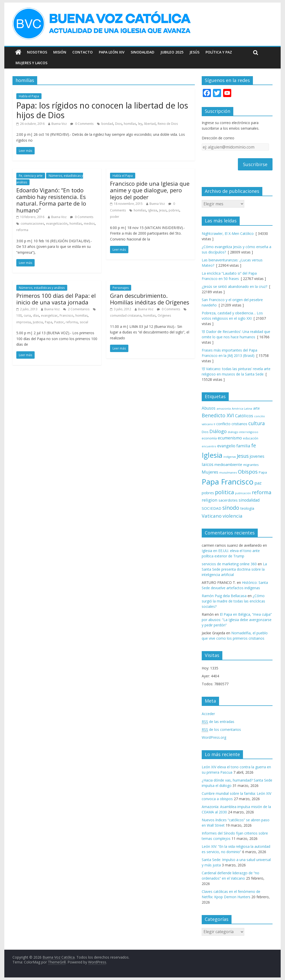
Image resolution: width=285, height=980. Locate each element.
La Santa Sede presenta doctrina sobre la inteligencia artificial (234, 569)
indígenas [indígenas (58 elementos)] (230, 457)
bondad (107, 124)
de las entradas (218, 722)
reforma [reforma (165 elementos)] (262, 492)
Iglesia (153, 210)
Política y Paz (219, 52)
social (84, 322)
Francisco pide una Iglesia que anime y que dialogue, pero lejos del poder (150, 190)
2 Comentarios (76, 309)
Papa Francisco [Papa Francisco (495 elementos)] (228, 482)
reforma (22, 230)
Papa (49, 322)
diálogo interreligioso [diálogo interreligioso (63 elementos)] (243, 432)
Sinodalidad (142, 52)
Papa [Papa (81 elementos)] (263, 472)
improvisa (24, 322)
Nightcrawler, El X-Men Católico (228, 233)
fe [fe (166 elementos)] (254, 445)
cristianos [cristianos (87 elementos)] (239, 424)
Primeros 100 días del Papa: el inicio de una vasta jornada (56, 299)
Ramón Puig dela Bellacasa (224, 596)
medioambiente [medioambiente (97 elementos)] (228, 464)
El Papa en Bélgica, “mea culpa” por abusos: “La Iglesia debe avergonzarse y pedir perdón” (237, 620)
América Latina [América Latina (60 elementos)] (242, 408)
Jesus (163, 210)
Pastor (59, 322)
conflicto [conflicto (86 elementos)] (223, 424)
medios (89, 224)
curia (27, 316)
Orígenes (164, 316)
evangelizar (49, 316)
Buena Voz (59, 124)
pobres (174, 210)
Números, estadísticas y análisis (42, 288)
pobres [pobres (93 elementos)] (208, 493)
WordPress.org (214, 737)
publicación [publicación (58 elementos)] (243, 493)
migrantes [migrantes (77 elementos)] (251, 465)
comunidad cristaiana (126, 316)
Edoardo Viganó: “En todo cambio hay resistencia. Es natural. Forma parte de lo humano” (51, 200)
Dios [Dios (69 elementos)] (205, 432)
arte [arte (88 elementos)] (256, 408)
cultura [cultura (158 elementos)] (257, 423)
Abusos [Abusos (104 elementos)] (209, 408)
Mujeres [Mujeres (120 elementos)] (210, 472)
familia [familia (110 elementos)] (243, 446)
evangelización (57, 224)
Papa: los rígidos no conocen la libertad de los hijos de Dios (102, 110)
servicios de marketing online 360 (229, 564)
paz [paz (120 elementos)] (258, 483)
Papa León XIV (112, 52)
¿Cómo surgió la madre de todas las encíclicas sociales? (233, 601)
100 (19, 316)
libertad (150, 124)
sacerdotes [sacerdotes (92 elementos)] (228, 500)
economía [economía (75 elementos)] (209, 438)
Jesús (194, 52)
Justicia (38, 322)
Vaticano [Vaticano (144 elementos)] (212, 516)
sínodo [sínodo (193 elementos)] (231, 508)
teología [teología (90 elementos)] (247, 508)
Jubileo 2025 (172, 52)
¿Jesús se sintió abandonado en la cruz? (234, 286)
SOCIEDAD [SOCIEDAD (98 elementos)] (212, 508)
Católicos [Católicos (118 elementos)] (244, 416)
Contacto (83, 52)
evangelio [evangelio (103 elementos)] (226, 446)
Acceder (208, 714)
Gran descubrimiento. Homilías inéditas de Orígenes (150, 299)
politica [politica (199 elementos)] (225, 492)
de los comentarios (221, 730)
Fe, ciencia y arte (31, 176)
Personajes (121, 288)
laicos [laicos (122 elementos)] (208, 464)
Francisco (66, 316)
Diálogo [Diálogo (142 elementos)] (218, 431)
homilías (130, 124)
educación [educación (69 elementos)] (251, 438)
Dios (118, 124)
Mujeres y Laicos (31, 63)
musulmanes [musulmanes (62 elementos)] (228, 472)
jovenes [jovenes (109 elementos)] (257, 456)
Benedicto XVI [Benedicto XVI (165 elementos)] (218, 415)
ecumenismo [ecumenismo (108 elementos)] (230, 438)
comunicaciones (32, 224)
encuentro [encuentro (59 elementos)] (209, 446)
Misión (60, 52)
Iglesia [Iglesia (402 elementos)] (212, 455)
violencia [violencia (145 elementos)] (233, 516)
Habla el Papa (29, 96)
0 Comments (82, 124)
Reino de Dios (168, 124)
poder (115, 217)
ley (140, 124)
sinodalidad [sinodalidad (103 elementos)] (249, 500)
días (36, 316)
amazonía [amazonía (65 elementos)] (224, 408)
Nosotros (37, 52)
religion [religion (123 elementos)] (210, 500)
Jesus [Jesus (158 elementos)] (243, 456)
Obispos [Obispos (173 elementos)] (248, 472)
